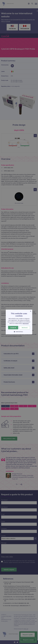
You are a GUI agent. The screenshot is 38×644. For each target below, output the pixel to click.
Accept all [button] (13, 328)
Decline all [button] (25, 328)
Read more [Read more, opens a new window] (26, 323)
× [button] (31, 311)
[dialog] (19, 322)
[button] (19, 332)
